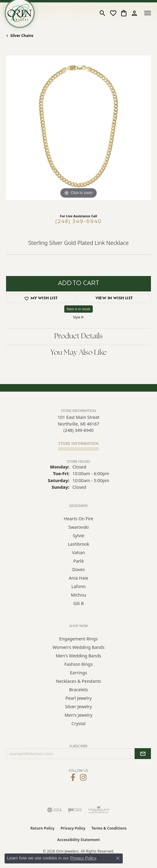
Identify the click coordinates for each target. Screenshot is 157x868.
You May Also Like (79, 353)
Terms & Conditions (109, 828)
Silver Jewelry (79, 707)
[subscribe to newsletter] (143, 754)
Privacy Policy (73, 828)
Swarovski (79, 527)
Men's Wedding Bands (78, 656)
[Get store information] (78, 444)
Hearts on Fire (78, 519)
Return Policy (42, 828)
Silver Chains (22, 36)
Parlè (79, 561)
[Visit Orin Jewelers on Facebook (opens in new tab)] (73, 778)
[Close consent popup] (118, 858)
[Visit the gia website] (55, 810)
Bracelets (78, 690)
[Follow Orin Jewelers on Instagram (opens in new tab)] (83, 778)
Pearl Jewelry (78, 698)
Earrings (78, 673)
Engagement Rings (78, 639)
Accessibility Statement (78, 840)
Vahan (78, 552)
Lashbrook (78, 544)
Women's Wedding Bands (78, 647)
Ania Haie (78, 578)
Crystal (78, 723)
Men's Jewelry (78, 715)
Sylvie (78, 536)
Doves (78, 569)
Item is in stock (78, 309)
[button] (103, 13)
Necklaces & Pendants (79, 681)
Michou (78, 595)
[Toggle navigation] (148, 13)
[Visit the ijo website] (75, 810)
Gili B (79, 603)
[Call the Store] (78, 430)
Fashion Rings (78, 664)
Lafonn (78, 586)
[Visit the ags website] (99, 810)
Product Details (78, 337)
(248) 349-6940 (79, 222)
